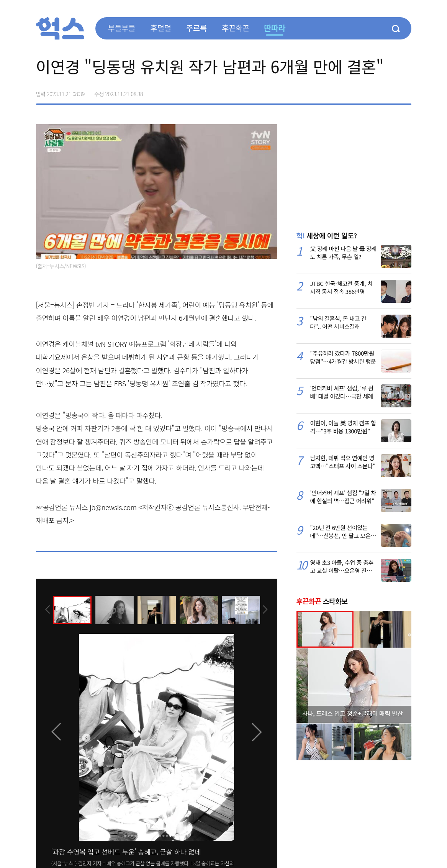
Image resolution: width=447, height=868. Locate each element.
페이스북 (357, 91)
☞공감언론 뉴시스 (62, 507)
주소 (405, 91)
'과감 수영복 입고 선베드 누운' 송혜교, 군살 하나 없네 (126, 852)
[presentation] (46, 610)
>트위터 (373, 91)
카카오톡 (389, 91)
